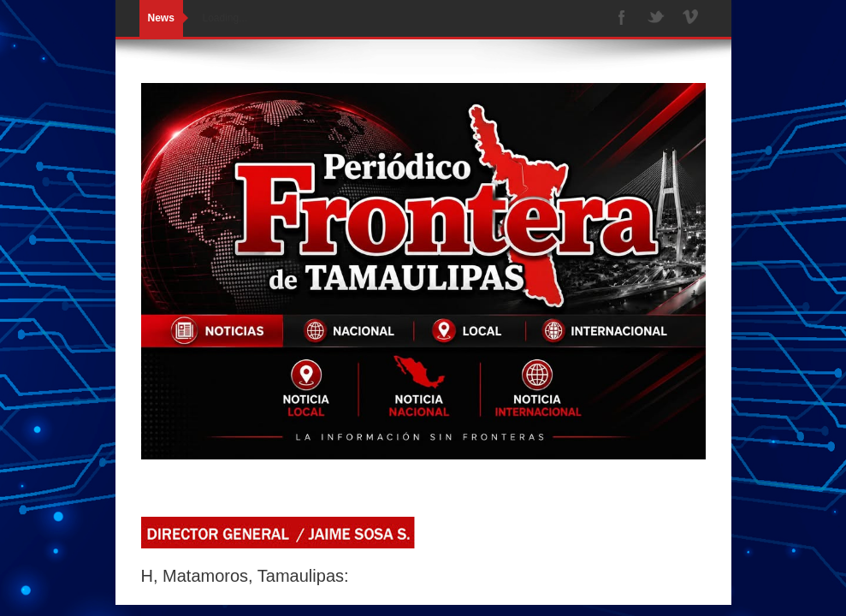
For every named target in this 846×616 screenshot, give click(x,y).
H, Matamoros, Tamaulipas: (245, 576)
